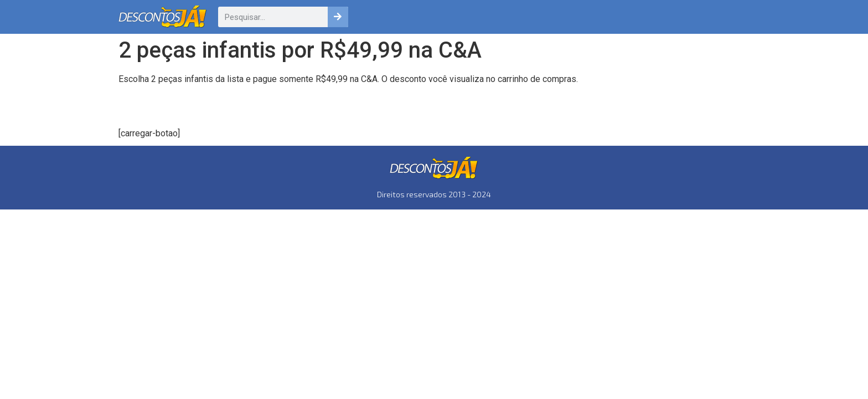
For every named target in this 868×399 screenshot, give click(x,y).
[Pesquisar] (338, 17)
